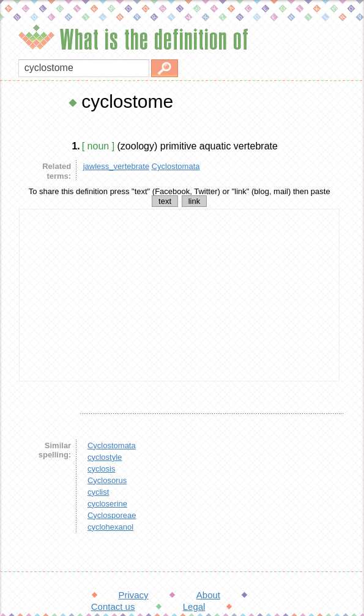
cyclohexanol (110, 527)
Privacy (133, 595)
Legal (194, 607)
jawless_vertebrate (116, 166)
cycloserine (107, 504)
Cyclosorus (107, 480)
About (208, 595)
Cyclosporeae (112, 515)
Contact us (113, 607)
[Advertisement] (179, 295)
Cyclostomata (176, 166)
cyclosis (102, 469)
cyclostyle (105, 457)
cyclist (98, 492)
